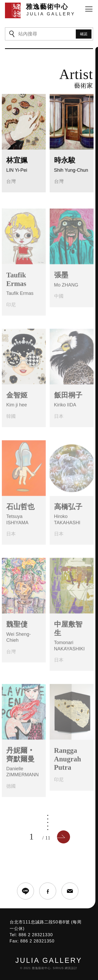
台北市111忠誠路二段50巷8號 (40, 922)
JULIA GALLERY (49, 961)
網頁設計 (71, 968)
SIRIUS (58, 968)
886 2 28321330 (36, 935)
